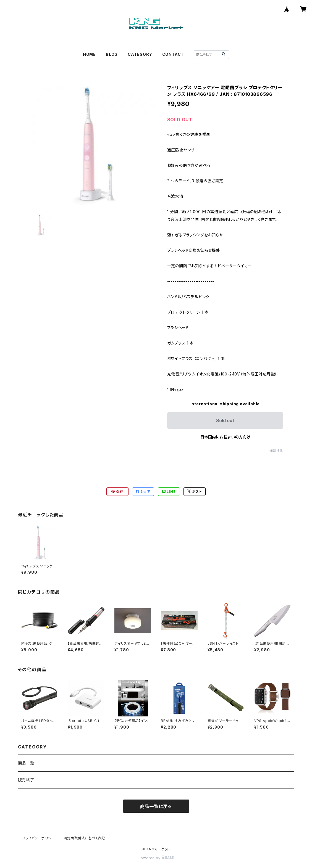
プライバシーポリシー (39, 838)
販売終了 (26, 780)
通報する (276, 451)
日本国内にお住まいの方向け (225, 437)
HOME (89, 54)
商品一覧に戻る (156, 806)
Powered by (156, 858)
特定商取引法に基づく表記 (85, 838)
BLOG (112, 54)
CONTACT (173, 54)
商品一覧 (26, 763)
